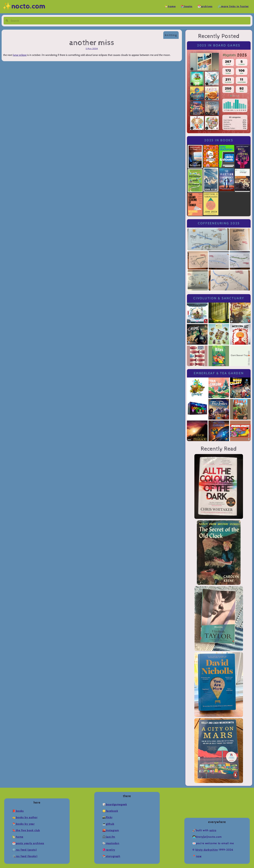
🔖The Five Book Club (26, 830)
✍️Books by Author (25, 817)
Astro (213, 830)
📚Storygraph (111, 856)
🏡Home (170, 7)
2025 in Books (219, 140)
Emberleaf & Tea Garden (219, 373)
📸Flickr (107, 817)
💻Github (108, 824)
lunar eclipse (20, 55)
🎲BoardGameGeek (115, 804)
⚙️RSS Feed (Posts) (25, 850)
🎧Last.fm (109, 837)
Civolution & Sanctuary (219, 298)
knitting (171, 35)
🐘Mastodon (111, 843)
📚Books (187, 7)
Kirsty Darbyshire (207, 850)
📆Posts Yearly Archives (28, 843)
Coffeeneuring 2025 (219, 223)
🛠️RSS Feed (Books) (25, 856)
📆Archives (205, 7)
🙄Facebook (110, 811)
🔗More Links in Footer (233, 7)
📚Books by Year (23, 824)
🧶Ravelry (109, 850)
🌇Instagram (111, 830)
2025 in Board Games (219, 45)
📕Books (18, 811)
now (199, 856)
